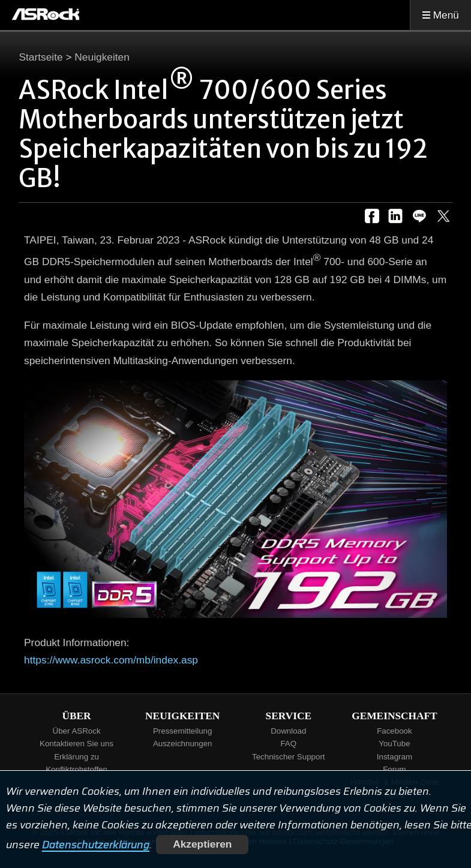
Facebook (394, 731)
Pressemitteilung (183, 731)
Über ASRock (77, 731)
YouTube (394, 744)
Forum (394, 769)
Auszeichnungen (183, 744)
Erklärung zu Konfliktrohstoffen (76, 763)
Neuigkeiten (102, 57)
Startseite (40, 57)
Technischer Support (289, 757)
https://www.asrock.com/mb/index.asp (111, 660)
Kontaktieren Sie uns (76, 744)
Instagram (394, 757)
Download (288, 731)
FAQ (288, 744)
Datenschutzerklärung (96, 844)
